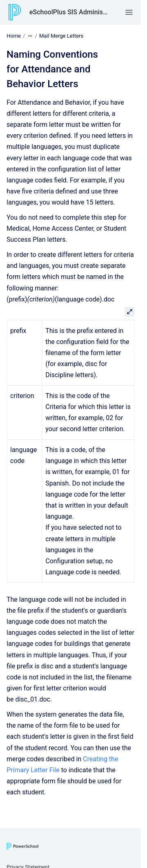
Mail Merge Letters (61, 36)
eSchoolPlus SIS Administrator (69, 12)
